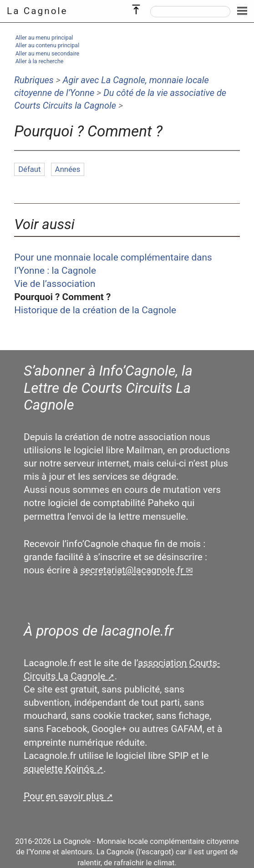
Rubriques (34, 80)
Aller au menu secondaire (47, 53)
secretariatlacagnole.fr (132, 570)
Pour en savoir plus (64, 796)
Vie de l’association (55, 284)
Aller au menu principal (44, 38)
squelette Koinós (59, 769)
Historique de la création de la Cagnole (95, 310)
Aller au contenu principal (47, 45)
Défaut (29, 169)
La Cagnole (37, 11)
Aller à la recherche (40, 61)
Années (68, 169)
